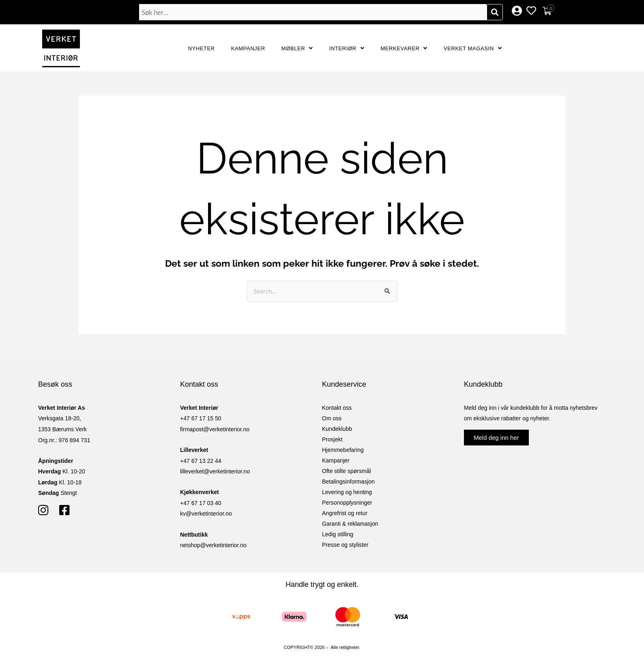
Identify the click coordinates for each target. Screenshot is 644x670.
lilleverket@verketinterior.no (215, 471)
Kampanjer (248, 48)
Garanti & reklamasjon (350, 524)
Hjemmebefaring (343, 450)
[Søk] (495, 12)
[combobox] (313, 12)
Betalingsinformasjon (348, 482)
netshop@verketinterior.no (213, 545)
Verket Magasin (473, 48)
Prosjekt (332, 439)
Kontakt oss (337, 408)
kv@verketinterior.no (206, 514)
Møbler (297, 48)
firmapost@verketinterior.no (215, 429)
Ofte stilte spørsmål (347, 471)
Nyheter (202, 48)
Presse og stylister (345, 545)
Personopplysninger (347, 503)
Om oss (332, 418)
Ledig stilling (338, 534)
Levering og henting (347, 492)
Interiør (347, 48)
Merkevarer (404, 48)
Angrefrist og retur (345, 513)
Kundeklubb (337, 429)
